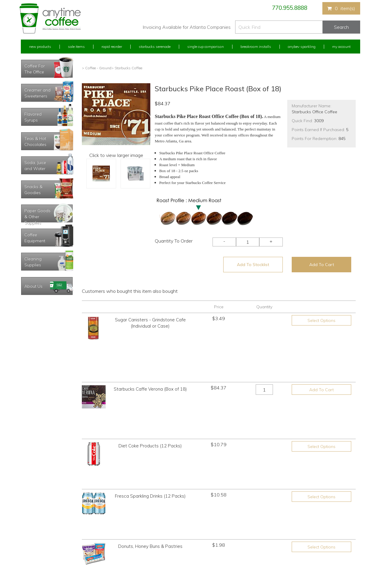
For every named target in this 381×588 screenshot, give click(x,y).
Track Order (30, 561)
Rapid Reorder (112, 47)
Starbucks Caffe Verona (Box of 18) (150, 350)
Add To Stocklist (253, 265)
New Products (40, 47)
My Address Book (35, 539)
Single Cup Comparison (206, 47)
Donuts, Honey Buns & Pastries (150, 438)
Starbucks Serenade (155, 47)
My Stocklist (31, 550)
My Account (341, 47)
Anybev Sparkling (302, 47)
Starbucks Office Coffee (314, 112)
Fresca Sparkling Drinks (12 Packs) (150, 409)
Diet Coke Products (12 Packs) (150, 379)
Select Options (321, 320)
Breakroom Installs (256, 47)
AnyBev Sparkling (120, 561)
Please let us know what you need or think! (237, 533)
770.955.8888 (290, 8)
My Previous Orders (37, 528)
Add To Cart (322, 265)
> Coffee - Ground (97, 68)
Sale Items (76, 47)
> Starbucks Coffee (127, 68)
